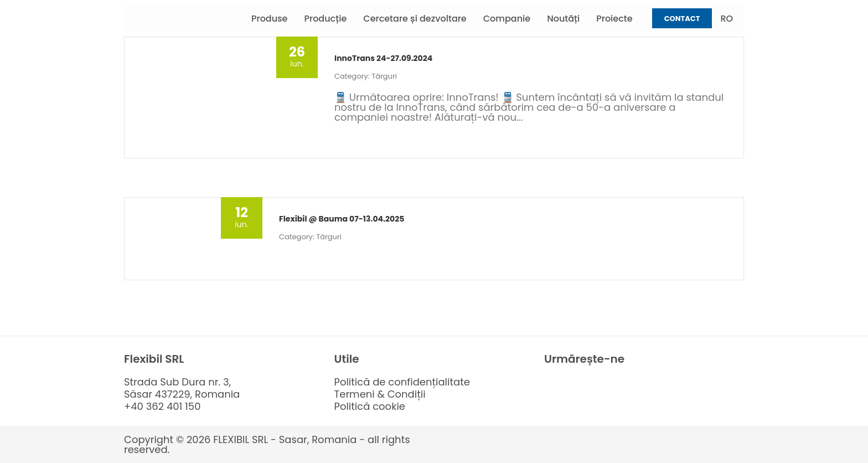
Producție (326, 19)
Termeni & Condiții (380, 394)
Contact (682, 19)
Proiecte (614, 19)
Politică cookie (370, 406)
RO (727, 19)
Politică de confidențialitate (402, 382)
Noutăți (563, 19)
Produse (270, 19)
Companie (507, 19)
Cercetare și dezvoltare (415, 19)
